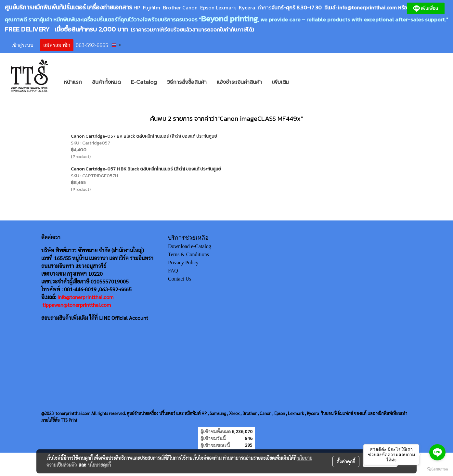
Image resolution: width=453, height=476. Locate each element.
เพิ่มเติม (281, 82)
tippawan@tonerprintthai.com (77, 305)
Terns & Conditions (188, 254)
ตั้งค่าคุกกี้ (346, 461)
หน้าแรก (73, 82)
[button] (304, 82)
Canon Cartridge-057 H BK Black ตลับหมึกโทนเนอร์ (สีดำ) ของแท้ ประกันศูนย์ (146, 169)
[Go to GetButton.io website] (437, 469)
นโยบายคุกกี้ (99, 465)
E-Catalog (144, 82)
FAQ (173, 271)
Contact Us (180, 279)
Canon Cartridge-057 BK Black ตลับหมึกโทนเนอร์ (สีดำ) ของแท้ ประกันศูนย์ (144, 136)
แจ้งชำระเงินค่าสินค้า (239, 82)
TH (116, 45)
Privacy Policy (183, 263)
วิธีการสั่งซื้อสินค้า (187, 82)
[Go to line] (437, 452)
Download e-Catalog (190, 246)
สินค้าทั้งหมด (106, 82)
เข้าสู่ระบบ (22, 45)
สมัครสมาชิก (57, 45)
